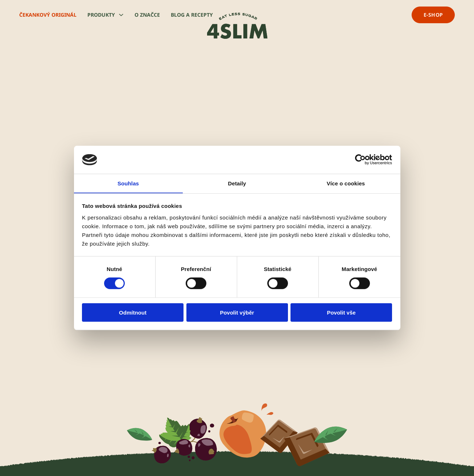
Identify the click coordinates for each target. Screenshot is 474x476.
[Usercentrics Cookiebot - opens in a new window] (360, 160)
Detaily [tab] (237, 183)
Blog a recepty (192, 15)
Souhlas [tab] (128, 183)
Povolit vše (341, 313)
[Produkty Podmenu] (121, 15)
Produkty (101, 15)
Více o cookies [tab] (346, 183)
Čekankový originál (48, 15)
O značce (147, 15)
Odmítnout (133, 313)
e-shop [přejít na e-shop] (433, 15)
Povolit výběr (237, 313)
